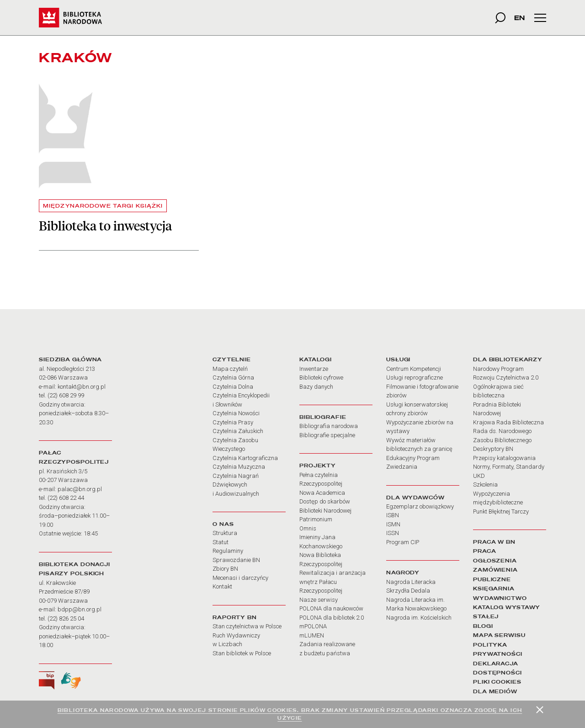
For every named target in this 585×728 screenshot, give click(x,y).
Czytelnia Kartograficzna (245, 458)
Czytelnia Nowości (236, 413)
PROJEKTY (318, 466)
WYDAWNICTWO (500, 598)
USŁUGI (398, 359)
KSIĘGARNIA (494, 589)
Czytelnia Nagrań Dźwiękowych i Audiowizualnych (236, 485)
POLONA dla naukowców (331, 608)
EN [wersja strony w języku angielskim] (519, 18)
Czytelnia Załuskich (238, 431)
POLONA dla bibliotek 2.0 (332, 618)
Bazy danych (316, 387)
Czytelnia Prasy (233, 422)
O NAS (223, 524)
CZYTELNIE (232, 359)
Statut (221, 542)
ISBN (393, 515)
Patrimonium (316, 519)
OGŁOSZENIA (495, 561)
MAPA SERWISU (499, 635)
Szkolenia (485, 484)
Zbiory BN (225, 569)
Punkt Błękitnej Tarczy (501, 511)
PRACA (484, 551)
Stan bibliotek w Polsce (242, 653)
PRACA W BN (494, 542)
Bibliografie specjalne (327, 435)
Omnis (308, 528)
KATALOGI (316, 359)
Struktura (225, 533)
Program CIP (403, 542)
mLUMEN (312, 635)
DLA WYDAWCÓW (415, 498)
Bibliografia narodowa (329, 426)
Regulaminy (228, 551)
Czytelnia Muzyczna (239, 467)
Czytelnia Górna (233, 377)
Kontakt (222, 586)
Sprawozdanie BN (236, 560)
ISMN (393, 524)
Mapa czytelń (230, 369)
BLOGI (483, 626)
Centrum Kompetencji (414, 369)
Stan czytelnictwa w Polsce (247, 626)
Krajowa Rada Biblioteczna (508, 422)
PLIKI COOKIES (497, 682)
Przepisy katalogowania (504, 458)
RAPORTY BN (235, 617)
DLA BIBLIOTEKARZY (508, 359)
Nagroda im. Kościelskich (419, 618)
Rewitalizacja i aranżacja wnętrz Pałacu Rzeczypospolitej (332, 582)
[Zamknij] (540, 710)
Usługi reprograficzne (415, 377)
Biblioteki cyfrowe (321, 377)
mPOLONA (313, 626)
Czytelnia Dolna (233, 387)
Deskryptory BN (493, 449)
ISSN (393, 533)
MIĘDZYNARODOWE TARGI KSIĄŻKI (103, 206)
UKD (479, 476)
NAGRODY (403, 573)
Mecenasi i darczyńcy (240, 578)
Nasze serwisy (319, 600)
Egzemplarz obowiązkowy (420, 506)
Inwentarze (314, 369)
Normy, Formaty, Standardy (509, 467)
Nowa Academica (322, 493)
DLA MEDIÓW (495, 691)
